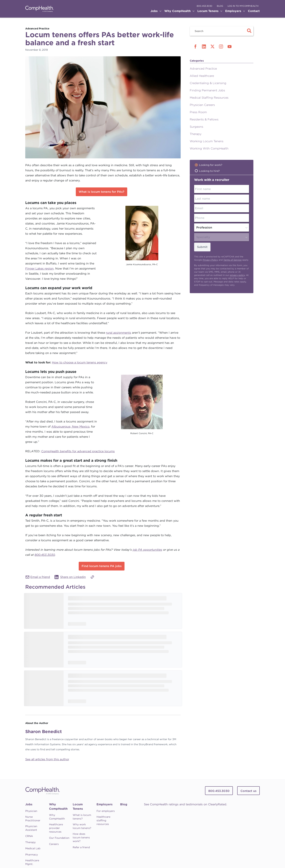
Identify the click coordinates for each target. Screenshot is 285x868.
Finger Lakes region (39, 269)
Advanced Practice (203, 69)
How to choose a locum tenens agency (80, 362)
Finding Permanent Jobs (207, 90)
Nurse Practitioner (33, 819)
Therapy (196, 134)
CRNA (29, 836)
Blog (124, 804)
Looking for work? (211, 165)
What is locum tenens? (82, 817)
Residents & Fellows (204, 119)
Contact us (248, 791)
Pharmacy (32, 855)
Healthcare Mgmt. (32, 862)
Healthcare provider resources (56, 828)
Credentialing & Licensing (208, 83)
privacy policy (237, 275)
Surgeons (196, 127)
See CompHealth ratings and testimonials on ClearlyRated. (185, 804)
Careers (54, 844)
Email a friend (40, 577)
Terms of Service (232, 260)
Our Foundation (59, 838)
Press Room (198, 112)
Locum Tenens (78, 807)
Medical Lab (33, 848)
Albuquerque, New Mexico (70, 427)
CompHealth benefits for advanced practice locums (78, 451)
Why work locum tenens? (82, 826)
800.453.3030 (204, 6)
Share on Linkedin (73, 577)
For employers (106, 811)
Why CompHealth (58, 807)
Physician (31, 811)
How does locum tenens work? (81, 837)
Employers (105, 804)
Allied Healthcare (202, 76)
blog (220, 6)
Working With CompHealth (209, 148)
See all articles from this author (47, 759)
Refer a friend (81, 847)
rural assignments (119, 333)
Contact (254, 11)
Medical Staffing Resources (209, 98)
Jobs (29, 804)
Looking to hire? (209, 171)
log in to (243, 6)
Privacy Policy (210, 260)
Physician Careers (202, 105)
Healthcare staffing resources (103, 820)
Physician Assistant (31, 828)
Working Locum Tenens (207, 141)
